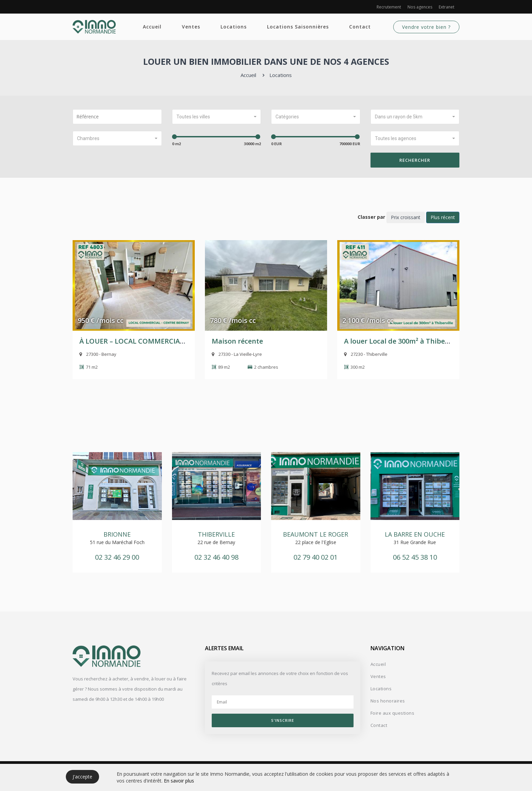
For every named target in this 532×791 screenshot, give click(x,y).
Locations (234, 27)
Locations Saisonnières (298, 27)
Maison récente (237, 341)
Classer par (371, 217)
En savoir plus (179, 781)
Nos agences (420, 7)
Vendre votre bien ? (426, 27)
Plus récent (443, 217)
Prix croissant (406, 217)
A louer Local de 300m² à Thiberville (403, 341)
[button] (217, 117)
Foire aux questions (393, 713)
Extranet (446, 7)
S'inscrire (283, 720)
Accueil (152, 27)
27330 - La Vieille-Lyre (237, 354)
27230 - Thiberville (366, 354)
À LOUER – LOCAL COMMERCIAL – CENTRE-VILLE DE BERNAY (177, 341)
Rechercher (415, 160)
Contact (360, 27)
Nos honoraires (388, 701)
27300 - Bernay (98, 354)
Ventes (191, 27)
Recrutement (389, 7)
